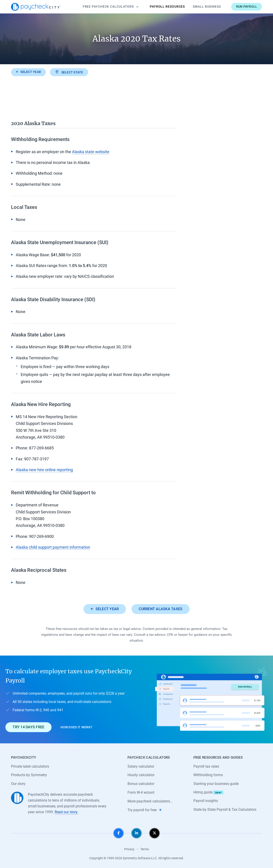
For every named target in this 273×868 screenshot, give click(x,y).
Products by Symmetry (29, 775)
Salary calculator (141, 766)
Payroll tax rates (206, 766)
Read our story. (66, 812)
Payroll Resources (167, 7)
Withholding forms (208, 775)
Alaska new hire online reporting (44, 470)
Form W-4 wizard (141, 792)
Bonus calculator (141, 784)
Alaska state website (91, 152)
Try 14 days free (28, 727)
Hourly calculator (141, 775)
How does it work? (76, 727)
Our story (18, 784)
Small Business (207, 7)
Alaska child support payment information (53, 547)
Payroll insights (206, 801)
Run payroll (247, 7)
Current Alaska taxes (161, 609)
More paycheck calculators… (150, 801)
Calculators (111, 7)
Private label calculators (30, 766)
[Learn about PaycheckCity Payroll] (211, 699)
